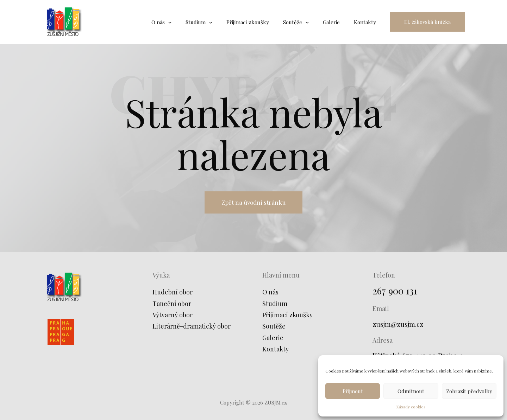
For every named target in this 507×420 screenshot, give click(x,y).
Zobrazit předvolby (469, 391)
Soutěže (274, 328)
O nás (270, 294)
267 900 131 (396, 292)
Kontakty (276, 351)
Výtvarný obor (173, 317)
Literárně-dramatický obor (192, 328)
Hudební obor (173, 294)
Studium (275, 305)
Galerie (273, 339)
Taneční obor (172, 305)
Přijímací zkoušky (287, 317)
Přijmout (353, 391)
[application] (187, 22)
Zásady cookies (411, 407)
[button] (427, 22)
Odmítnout (411, 391)
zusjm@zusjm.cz (399, 326)
